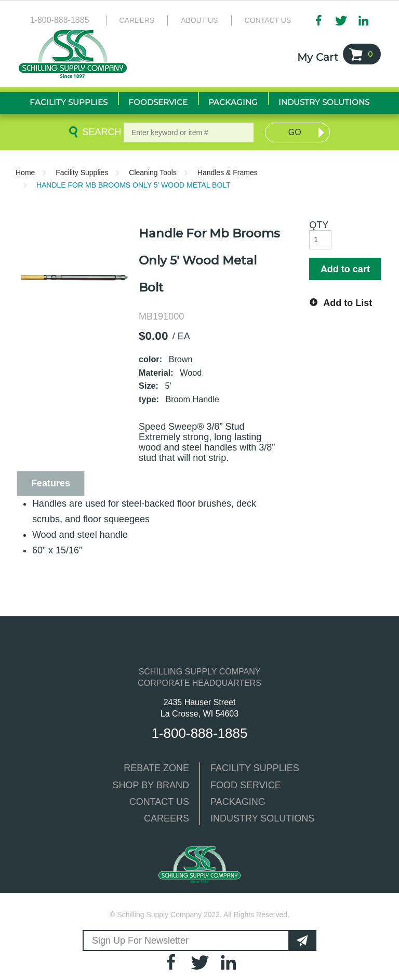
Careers (137, 20)
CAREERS (167, 818)
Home (25, 173)
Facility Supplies (82, 173)
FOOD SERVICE (246, 785)
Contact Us (268, 20)
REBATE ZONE (156, 768)
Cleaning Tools (153, 173)
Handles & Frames (228, 173)
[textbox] (189, 133)
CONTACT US (159, 802)
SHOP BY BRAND (151, 785)
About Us (199, 20)
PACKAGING (238, 802)
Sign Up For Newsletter (140, 941)
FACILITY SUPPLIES (255, 768)
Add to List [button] (348, 303)
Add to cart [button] (345, 269)
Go (295, 132)
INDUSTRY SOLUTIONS (262, 818)
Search (100, 132)
